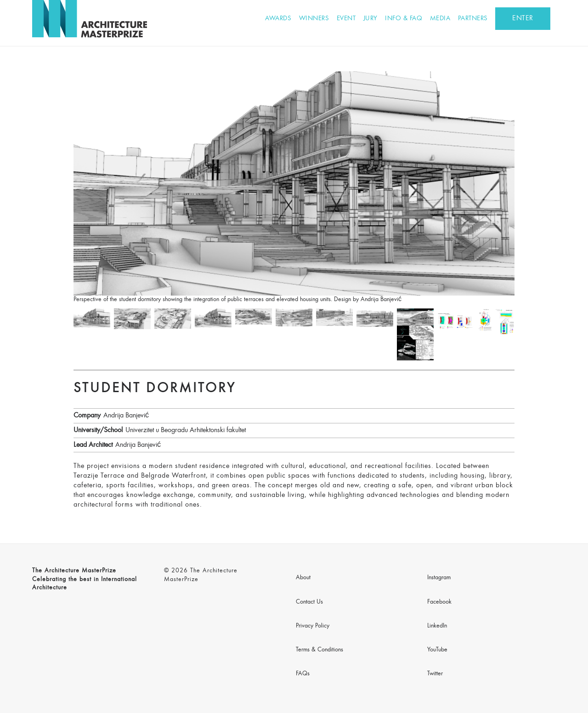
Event (346, 19)
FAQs (303, 674)
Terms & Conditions (319, 650)
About (303, 578)
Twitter (435, 674)
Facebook (439, 602)
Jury (370, 19)
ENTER (523, 18)
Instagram (439, 578)
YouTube (437, 650)
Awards (278, 19)
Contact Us (309, 602)
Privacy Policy (313, 626)
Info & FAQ (404, 19)
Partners (473, 19)
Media (440, 19)
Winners (314, 19)
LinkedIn (437, 626)
